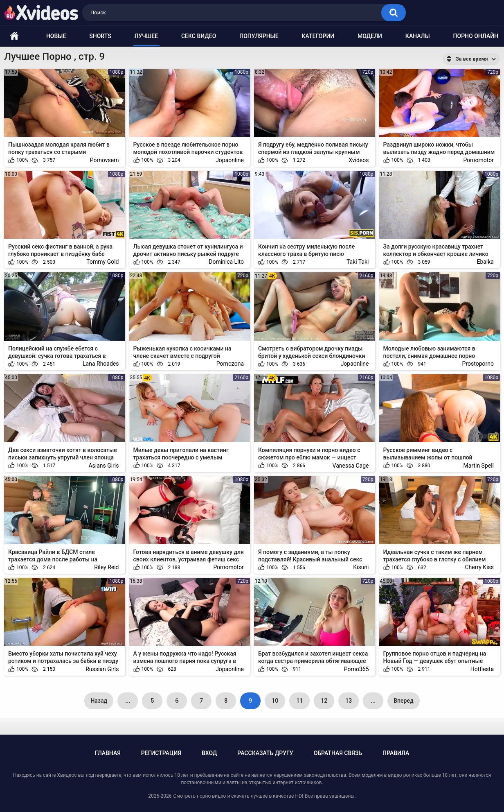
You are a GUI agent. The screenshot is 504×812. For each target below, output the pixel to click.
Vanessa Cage (351, 466)
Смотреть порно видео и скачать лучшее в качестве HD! (238, 796)
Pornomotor (478, 160)
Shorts (100, 36)
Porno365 (357, 669)
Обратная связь (338, 753)
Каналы (418, 36)
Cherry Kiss (479, 567)
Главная (108, 753)
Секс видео (199, 36)
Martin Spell (478, 466)
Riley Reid (106, 567)
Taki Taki (358, 262)
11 (299, 701)
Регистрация (161, 753)
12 (324, 701)
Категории (318, 36)
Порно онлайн (476, 36)
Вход (209, 753)
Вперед (403, 701)
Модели (370, 36)
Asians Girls (103, 466)
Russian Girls (102, 669)
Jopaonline (230, 160)
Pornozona (230, 364)
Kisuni (361, 567)
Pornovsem (105, 160)
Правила (396, 753)
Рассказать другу (265, 753)
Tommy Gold (102, 262)
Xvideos (359, 160)
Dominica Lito (226, 262)
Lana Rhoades (101, 364)
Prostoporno (478, 364)
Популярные (259, 36)
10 (275, 701)
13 (349, 701)
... (128, 701)
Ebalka (485, 262)
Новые (56, 36)
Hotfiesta (482, 669)
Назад (99, 701)
